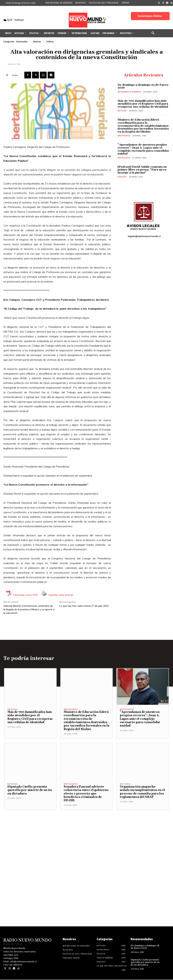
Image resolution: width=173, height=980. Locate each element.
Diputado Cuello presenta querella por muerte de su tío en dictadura (30, 791)
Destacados (22, 42)
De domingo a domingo (129, 92)
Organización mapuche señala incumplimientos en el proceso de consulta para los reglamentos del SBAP (142, 792)
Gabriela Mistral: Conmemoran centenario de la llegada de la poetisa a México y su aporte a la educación (29, 609)
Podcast (122, 177)
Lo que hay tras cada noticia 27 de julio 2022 (84, 606)
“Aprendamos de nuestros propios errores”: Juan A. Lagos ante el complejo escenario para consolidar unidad (143, 149)
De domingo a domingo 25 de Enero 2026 (143, 86)
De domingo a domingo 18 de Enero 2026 (145, 947)
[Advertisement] (86, 852)
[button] (153, 33)
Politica (50, 42)
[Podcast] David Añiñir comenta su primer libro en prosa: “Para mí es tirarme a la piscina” (142, 170)
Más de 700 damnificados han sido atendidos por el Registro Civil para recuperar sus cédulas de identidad (143, 104)
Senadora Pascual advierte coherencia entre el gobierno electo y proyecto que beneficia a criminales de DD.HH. (86, 794)
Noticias (37, 42)
